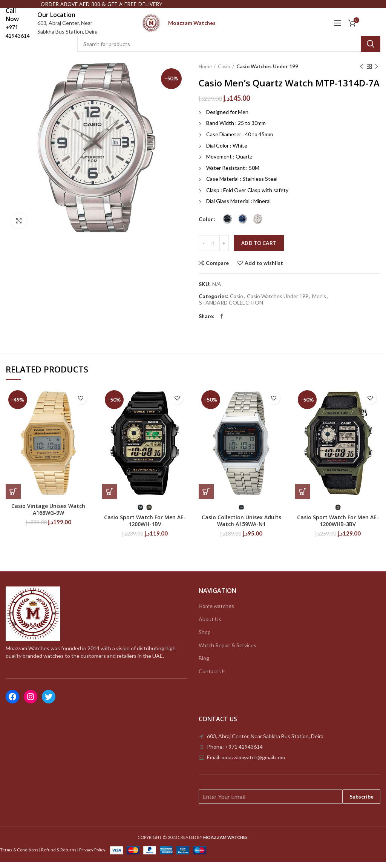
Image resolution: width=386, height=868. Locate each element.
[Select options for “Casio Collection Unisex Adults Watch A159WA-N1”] (206, 498)
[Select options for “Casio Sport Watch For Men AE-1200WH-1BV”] (110, 498)
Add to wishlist (264, 269)
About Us (210, 625)
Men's (319, 303)
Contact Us (212, 678)
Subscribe (361, 803)
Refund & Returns (59, 856)
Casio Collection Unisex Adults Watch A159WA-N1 (241, 527)
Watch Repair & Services (227, 651)
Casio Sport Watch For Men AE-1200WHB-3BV (338, 527)
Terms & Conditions (19, 856)
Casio (224, 73)
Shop (205, 638)
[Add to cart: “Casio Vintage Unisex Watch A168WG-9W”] (13, 498)
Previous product (361, 73)
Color (206, 225)
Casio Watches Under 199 (267, 73)
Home (205, 73)
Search (371, 50)
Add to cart (259, 249)
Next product (377, 73)
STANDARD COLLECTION (231, 309)
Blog (204, 664)
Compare (217, 269)
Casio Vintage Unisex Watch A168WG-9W (48, 516)
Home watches (216, 612)
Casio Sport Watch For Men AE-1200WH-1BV (145, 527)
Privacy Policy (92, 856)
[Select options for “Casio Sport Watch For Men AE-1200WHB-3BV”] (303, 498)
